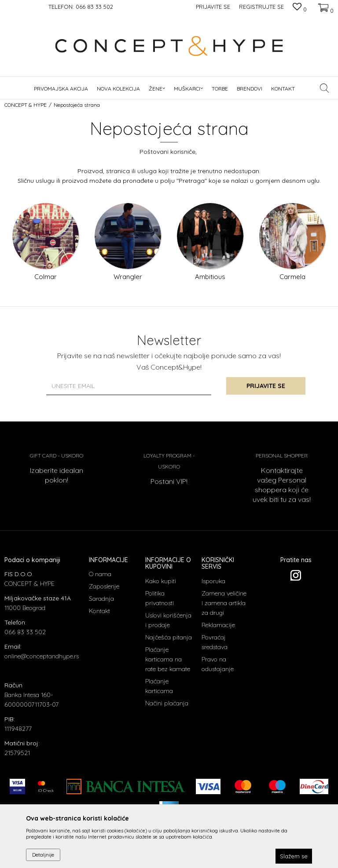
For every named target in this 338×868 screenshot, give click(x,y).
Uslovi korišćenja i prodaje (168, 620)
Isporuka (213, 581)
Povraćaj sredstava (215, 642)
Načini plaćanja (167, 703)
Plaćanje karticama (159, 686)
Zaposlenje (104, 586)
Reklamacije (218, 625)
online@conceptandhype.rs (42, 656)
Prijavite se (266, 386)
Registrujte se (261, 7)
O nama (100, 574)
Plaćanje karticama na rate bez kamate (168, 659)
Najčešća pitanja (169, 637)
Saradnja (101, 599)
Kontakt (99, 611)
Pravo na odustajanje (218, 664)
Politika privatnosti (160, 598)
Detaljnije (43, 855)
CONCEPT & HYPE (26, 105)
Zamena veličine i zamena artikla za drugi (224, 603)
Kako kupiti (161, 581)
